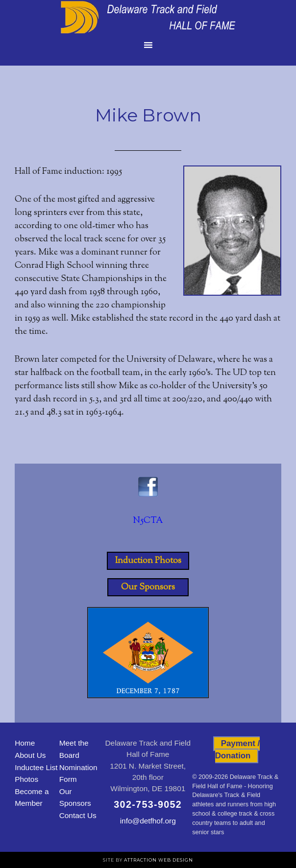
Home (25, 743)
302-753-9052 (148, 804)
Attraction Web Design (159, 860)
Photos (26, 779)
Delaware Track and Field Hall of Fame (148, 17)
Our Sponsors (148, 587)
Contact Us (78, 815)
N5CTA (148, 521)
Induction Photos (148, 561)
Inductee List (36, 767)
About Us (30, 755)
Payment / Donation (237, 750)
